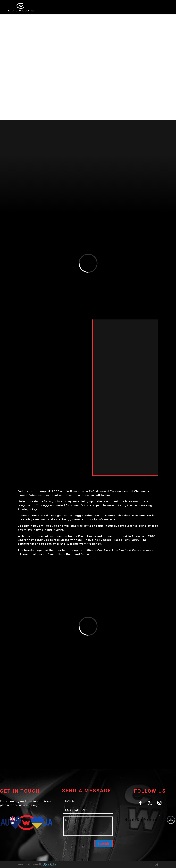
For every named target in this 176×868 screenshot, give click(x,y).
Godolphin (25, 526)
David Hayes (87, 536)
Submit (104, 844)
